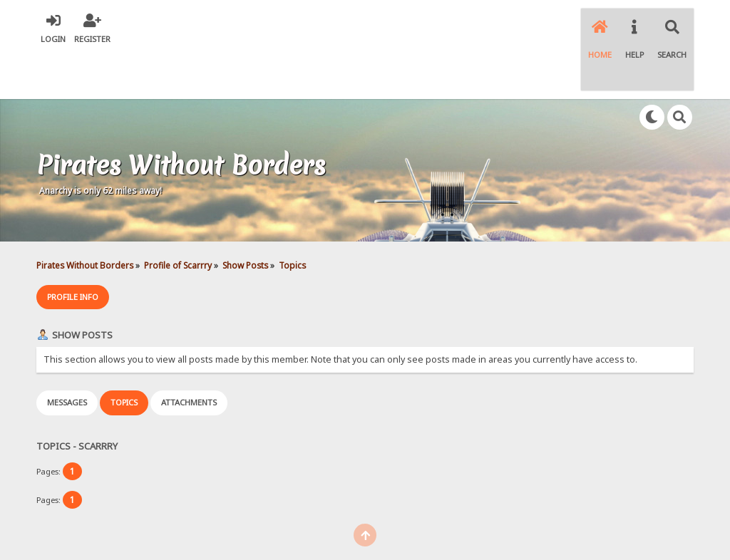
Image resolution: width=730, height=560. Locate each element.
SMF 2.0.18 (297, 524)
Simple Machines (419, 524)
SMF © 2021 (354, 524)
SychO (408, 535)
